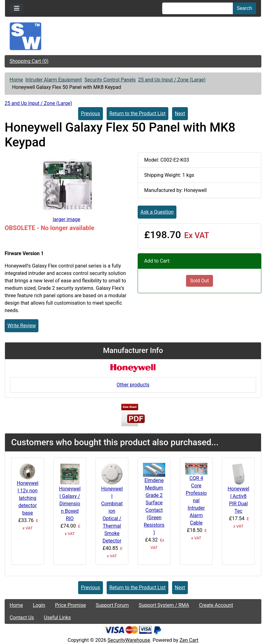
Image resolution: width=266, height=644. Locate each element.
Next (180, 113)
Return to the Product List (137, 113)
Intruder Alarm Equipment (54, 80)
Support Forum (112, 605)
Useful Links (58, 618)
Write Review (22, 326)
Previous (91, 113)
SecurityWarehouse (129, 640)
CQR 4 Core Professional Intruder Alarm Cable (196, 500)
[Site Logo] (133, 36)
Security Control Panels (110, 80)
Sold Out (199, 281)
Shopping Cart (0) (29, 61)
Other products (133, 385)
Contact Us (22, 618)
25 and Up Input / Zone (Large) (172, 80)
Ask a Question (157, 212)
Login (39, 605)
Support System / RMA (164, 605)
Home (16, 80)
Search (244, 8)
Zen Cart (189, 640)
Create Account (216, 605)
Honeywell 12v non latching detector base (28, 498)
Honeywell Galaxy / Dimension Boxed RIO (70, 504)
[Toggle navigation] (17, 8)
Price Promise (71, 605)
